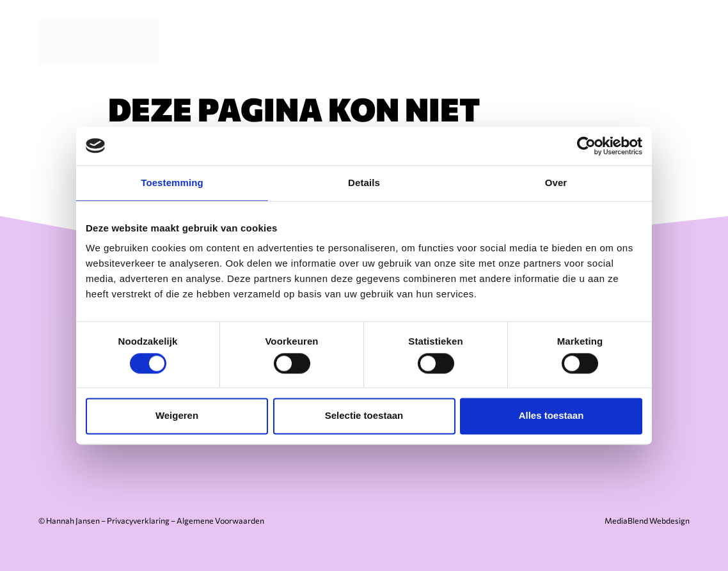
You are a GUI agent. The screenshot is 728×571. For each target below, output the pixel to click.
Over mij (524, 42)
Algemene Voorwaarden (220, 520)
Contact (654, 42)
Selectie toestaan (364, 416)
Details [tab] (364, 183)
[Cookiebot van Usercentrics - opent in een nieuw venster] (586, 146)
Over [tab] (556, 183)
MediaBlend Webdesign (647, 520)
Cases (590, 42)
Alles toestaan (551, 416)
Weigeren (177, 416)
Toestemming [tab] (172, 183)
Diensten (450, 42)
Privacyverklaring (138, 520)
